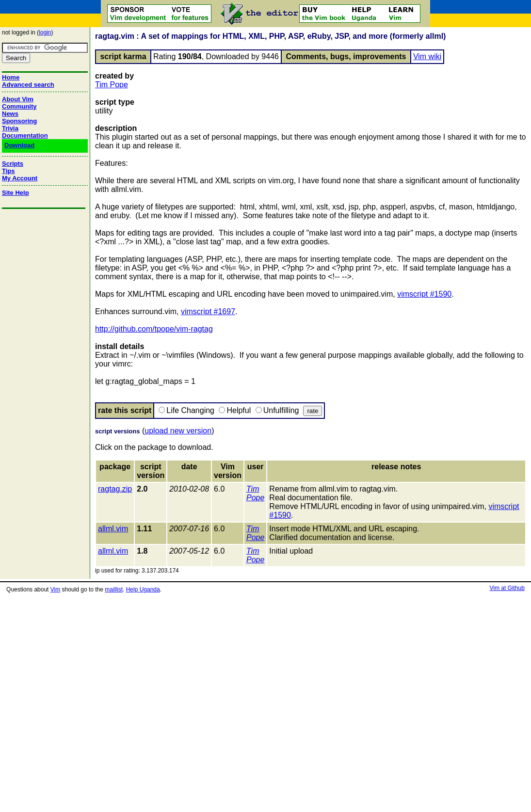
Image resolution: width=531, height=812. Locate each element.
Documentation (25, 135)
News (10, 114)
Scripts (13, 164)
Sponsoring (19, 121)
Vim (55, 589)
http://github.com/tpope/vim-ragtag (154, 329)
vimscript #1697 (208, 311)
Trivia (10, 128)
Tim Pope (112, 85)
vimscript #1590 (424, 294)
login (45, 32)
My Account (20, 178)
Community (19, 106)
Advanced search (28, 85)
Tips (8, 171)
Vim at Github (507, 588)
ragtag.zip (115, 489)
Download (19, 145)
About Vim (18, 99)
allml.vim (113, 529)
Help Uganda (143, 589)
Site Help (16, 193)
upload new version (178, 431)
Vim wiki (427, 56)
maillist (114, 589)
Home (11, 77)
